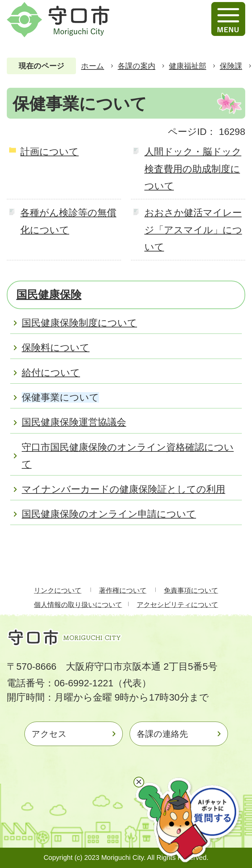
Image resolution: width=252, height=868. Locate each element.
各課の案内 (137, 66)
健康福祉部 (188, 66)
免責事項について (191, 590)
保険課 (231, 66)
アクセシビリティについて (177, 605)
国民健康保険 (49, 295)
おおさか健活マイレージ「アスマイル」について (193, 230)
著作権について (123, 590)
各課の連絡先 (162, 734)
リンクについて (58, 590)
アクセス (49, 734)
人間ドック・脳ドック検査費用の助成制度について (193, 169)
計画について (50, 152)
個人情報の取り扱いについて (78, 605)
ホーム (93, 66)
